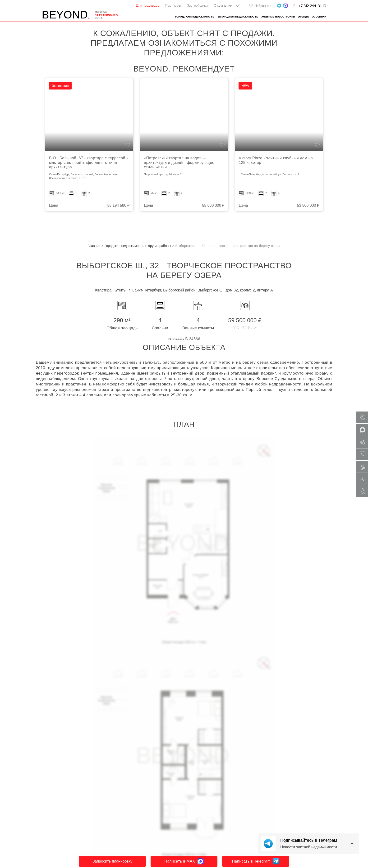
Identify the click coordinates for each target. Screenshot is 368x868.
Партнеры (173, 5)
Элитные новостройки (278, 17)
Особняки (319, 17)
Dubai (99, 18)
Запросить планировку (112, 861)
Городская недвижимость (195, 17)
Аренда (304, 17)
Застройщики (197, 5)
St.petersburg (106, 15)
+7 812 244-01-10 (312, 6)
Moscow (101, 12)
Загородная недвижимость (238, 17)
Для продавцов (148, 5)
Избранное (260, 6)
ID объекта (176, 339)
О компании (223, 5)
